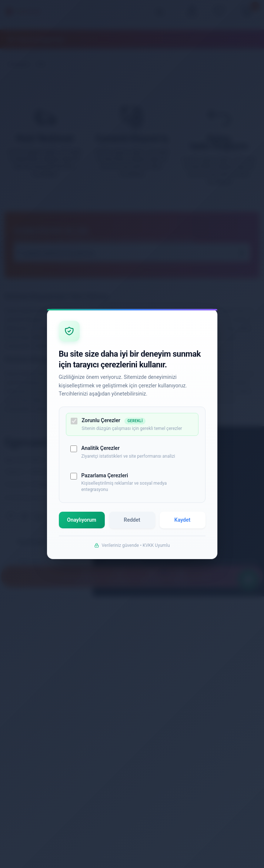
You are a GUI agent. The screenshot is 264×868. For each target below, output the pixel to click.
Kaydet (182, 523)
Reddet (132, 523)
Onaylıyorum (82, 523)
